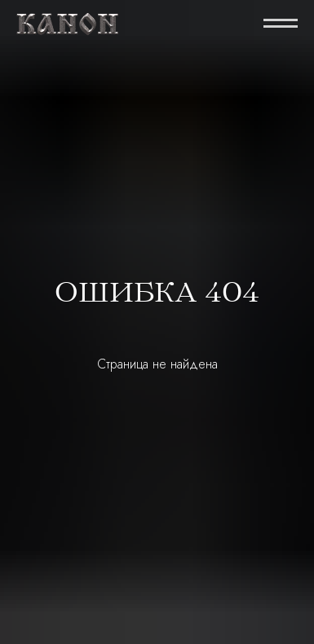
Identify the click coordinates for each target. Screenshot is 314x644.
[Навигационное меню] (281, 24)
